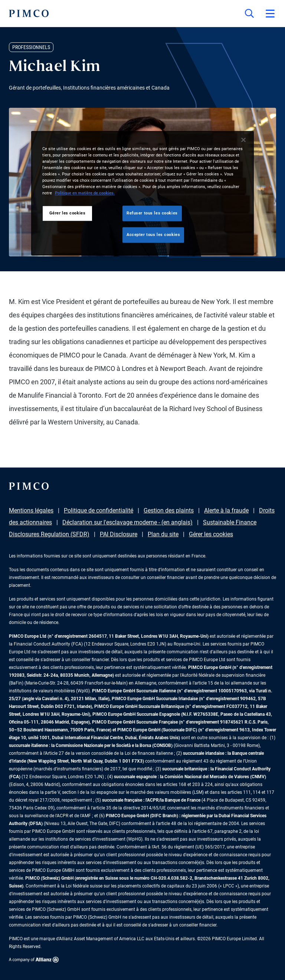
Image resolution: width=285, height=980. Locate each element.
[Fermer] (243, 140)
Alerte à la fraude (226, 510)
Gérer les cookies (211, 534)
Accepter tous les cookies (153, 235)
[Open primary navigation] (270, 13)
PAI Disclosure (119, 534)
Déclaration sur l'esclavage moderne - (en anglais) (127, 522)
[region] (142, 193)
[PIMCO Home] (29, 13)
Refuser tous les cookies (152, 213)
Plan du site (163, 534)
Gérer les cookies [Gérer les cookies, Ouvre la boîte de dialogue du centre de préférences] (68, 213)
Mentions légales (31, 510)
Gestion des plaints (169, 510)
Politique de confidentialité (99, 510)
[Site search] (249, 13)
